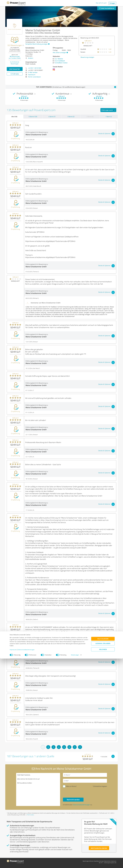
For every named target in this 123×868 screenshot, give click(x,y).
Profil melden (30, 815)
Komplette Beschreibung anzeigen (37, 44)
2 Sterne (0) (90, 117)
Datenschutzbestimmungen (26, 859)
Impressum (13, 859)
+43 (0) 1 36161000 (35, 68)
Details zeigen (75, 864)
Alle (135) (14, 117)
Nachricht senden (73, 800)
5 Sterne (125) (33, 117)
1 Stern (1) (109, 117)
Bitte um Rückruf (71, 786)
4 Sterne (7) (52, 117)
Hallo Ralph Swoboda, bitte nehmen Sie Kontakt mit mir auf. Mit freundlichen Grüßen (38, 789)
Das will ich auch (101, 3)
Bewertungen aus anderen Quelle (15, 57)
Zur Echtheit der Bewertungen (15, 63)
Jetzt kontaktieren (107, 8)
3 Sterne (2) (71, 117)
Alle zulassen (103, 848)
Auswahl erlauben (103, 853)
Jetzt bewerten (15, 69)
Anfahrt (31, 58)
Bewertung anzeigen (109, 57)
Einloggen (112, 3)
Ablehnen (103, 859)
